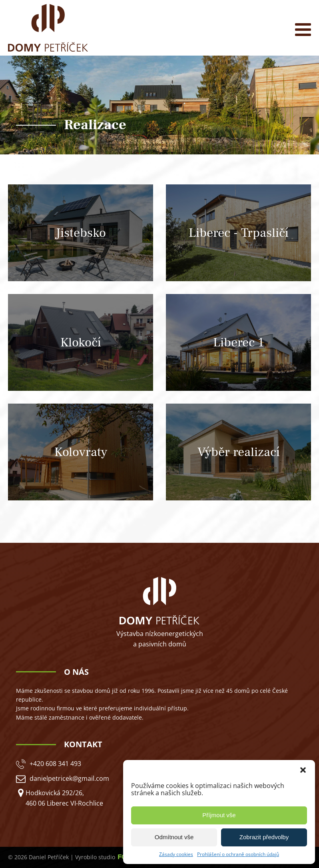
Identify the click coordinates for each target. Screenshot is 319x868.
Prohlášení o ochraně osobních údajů (238, 854)
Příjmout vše (219, 815)
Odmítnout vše (174, 837)
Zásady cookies (176, 854)
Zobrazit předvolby (264, 837)
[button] (303, 770)
